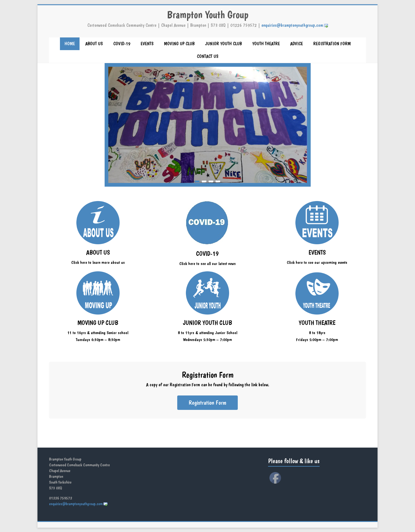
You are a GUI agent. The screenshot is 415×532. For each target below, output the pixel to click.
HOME (70, 44)
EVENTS (147, 44)
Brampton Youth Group (208, 15)
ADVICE (297, 44)
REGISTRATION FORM (332, 44)
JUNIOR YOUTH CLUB (223, 44)
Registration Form (207, 403)
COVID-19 (122, 44)
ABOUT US (94, 44)
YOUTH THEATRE (266, 44)
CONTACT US (208, 56)
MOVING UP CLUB (179, 44)
